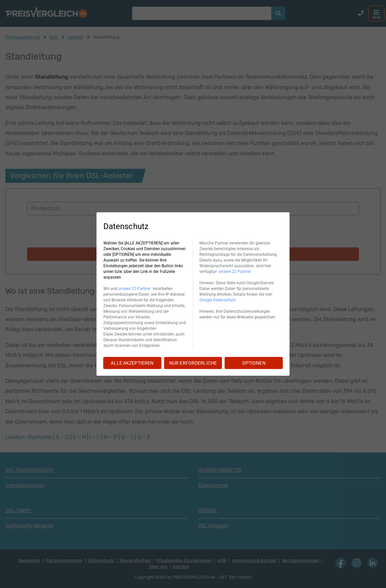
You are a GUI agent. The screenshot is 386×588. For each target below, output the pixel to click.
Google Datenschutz (218, 300)
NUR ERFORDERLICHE (193, 363)
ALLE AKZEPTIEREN (132, 363)
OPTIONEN (254, 363)
